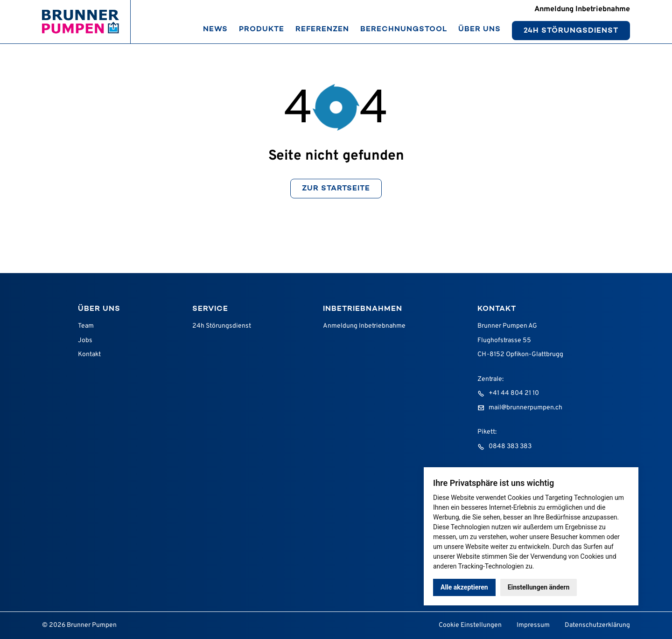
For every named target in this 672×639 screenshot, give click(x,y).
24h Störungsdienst (222, 326)
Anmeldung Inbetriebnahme (364, 326)
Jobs (85, 341)
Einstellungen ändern (539, 587)
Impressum (533, 625)
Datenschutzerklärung (597, 625)
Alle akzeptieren (464, 587)
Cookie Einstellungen (470, 625)
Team (86, 326)
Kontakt (89, 355)
